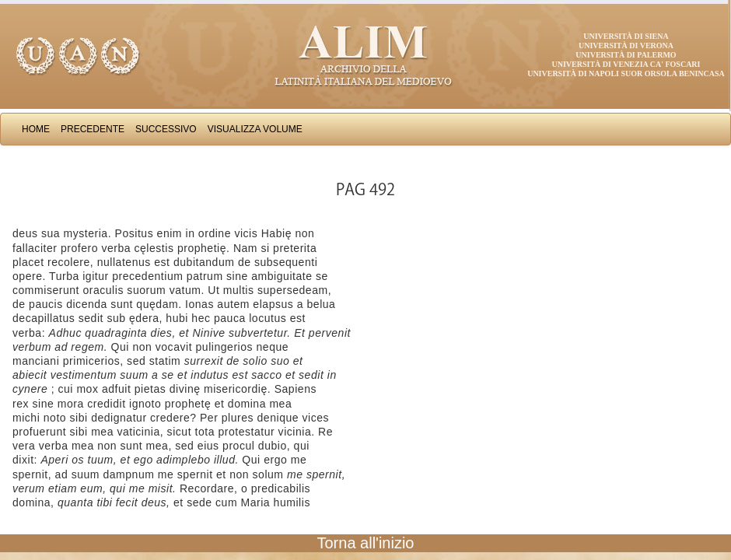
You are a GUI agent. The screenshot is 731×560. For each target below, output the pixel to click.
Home (36, 129)
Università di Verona (626, 45)
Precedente (93, 129)
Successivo (166, 129)
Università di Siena (626, 36)
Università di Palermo (626, 55)
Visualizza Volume (255, 129)
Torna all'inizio (366, 543)
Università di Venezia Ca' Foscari (626, 64)
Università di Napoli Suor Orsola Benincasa (626, 73)
